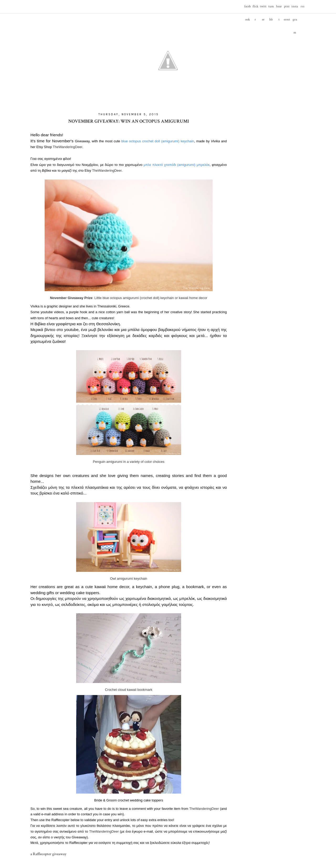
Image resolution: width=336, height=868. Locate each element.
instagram (295, 9)
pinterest (287, 9)
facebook (247, 9)
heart (279, 9)
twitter (263, 9)
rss (303, 6)
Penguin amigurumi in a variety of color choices (129, 462)
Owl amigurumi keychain (129, 579)
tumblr (271, 9)
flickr (255, 9)
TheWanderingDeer (67, 147)
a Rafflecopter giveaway (48, 854)
